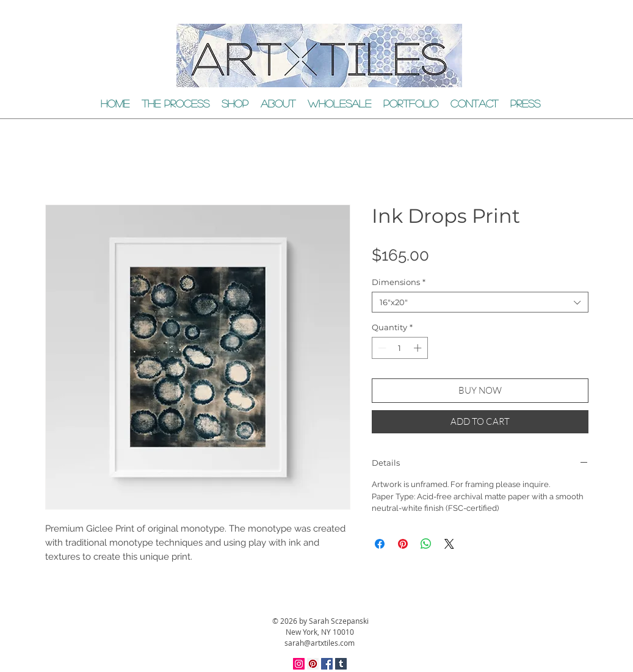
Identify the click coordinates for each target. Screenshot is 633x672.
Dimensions (399, 282)
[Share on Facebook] (380, 544)
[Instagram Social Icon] (299, 664)
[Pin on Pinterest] (403, 544)
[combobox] (480, 302)
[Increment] (419, 348)
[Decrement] (381, 348)
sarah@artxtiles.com (320, 643)
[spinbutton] (400, 348)
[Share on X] (449, 544)
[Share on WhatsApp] (426, 544)
